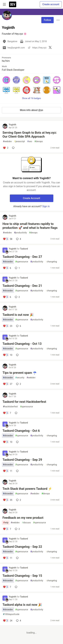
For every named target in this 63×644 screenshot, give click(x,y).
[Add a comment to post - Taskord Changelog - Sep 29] (8, 471)
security (20, 378)
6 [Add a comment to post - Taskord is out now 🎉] (18, 326)
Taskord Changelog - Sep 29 (22, 460)
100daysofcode (11, 614)
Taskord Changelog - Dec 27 (22, 257)
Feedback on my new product (23, 518)
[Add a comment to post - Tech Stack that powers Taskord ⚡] (8, 500)
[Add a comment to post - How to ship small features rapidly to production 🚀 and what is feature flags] (8, 239)
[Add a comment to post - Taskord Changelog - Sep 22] (8, 558)
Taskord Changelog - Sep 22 (22, 547)
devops (39, 141)
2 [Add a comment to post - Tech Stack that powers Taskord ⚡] (18, 500)
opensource (22, 262)
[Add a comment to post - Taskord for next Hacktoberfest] (7, 413)
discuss (26, 523)
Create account (51, 4)
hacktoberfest (10, 407)
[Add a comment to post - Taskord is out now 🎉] (8, 326)
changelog (51, 262)
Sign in (46, 206)
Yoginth (12, 125)
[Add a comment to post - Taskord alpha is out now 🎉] (8, 621)
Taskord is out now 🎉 (18, 315)
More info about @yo (32, 110)
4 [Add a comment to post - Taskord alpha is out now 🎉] (18, 621)
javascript (19, 141)
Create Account (32, 198)
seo (30, 141)
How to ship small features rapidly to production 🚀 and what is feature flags (30, 226)
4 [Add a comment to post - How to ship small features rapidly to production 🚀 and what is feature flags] (18, 239)
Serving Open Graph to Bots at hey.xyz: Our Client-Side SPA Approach (30, 135)
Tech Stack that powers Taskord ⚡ (27, 489)
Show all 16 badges (32, 98)
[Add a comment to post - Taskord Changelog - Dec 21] (7, 297)
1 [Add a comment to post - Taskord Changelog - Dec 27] (17, 268)
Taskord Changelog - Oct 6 (21, 431)
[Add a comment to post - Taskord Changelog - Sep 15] (7, 587)
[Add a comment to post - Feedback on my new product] (7, 529)
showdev (8, 262)
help (6, 523)
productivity (20, 233)
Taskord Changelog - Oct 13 (22, 344)
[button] (6, 80)
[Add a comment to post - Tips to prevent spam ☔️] (8, 384)
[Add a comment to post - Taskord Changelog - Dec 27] (7, 268)
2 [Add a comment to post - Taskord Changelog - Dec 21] (17, 297)
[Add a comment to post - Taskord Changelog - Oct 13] (8, 355)
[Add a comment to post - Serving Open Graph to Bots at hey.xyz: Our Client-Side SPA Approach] (6, 148)
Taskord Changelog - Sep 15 (22, 576)
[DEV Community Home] (13, 4)
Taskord (24, 249)
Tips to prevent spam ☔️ (20, 373)
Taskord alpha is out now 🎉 (22, 605)
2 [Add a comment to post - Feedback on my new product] (17, 529)
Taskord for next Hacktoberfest (24, 402)
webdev (7, 141)
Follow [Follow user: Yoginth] (47, 20)
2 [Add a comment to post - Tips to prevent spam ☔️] (18, 384)
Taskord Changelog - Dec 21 (22, 286)
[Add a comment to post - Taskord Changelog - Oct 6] (8, 442)
